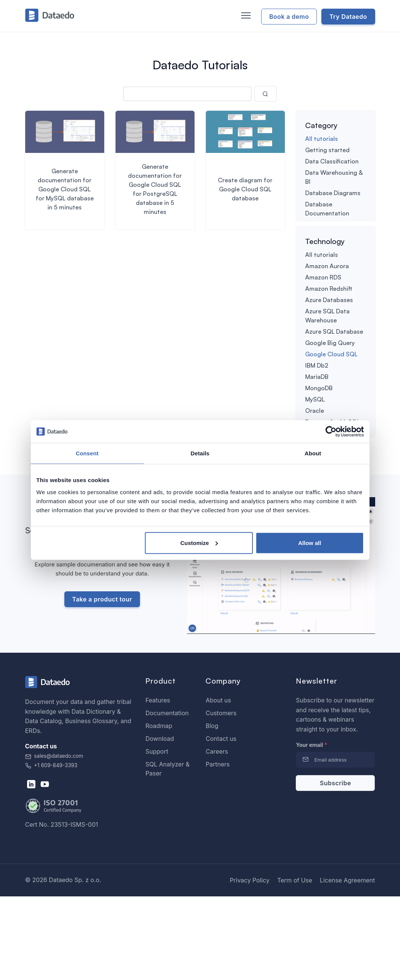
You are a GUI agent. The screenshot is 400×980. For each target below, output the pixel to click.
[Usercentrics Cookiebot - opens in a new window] (331, 432)
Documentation (167, 797)
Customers (221, 797)
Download (160, 822)
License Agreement (347, 964)
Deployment (322, 224)
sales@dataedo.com (54, 840)
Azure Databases (329, 340)
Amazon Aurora (327, 306)
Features (158, 784)
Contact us (221, 822)
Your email (311, 828)
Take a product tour (102, 683)
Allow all (310, 543)
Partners (217, 848)
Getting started (327, 150)
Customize (199, 543)
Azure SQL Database (334, 371)
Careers (217, 835)
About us (218, 784)
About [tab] (313, 453)
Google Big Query (330, 383)
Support (157, 835)
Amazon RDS (323, 317)
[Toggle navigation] (245, 16)
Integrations (322, 236)
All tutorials (322, 139)
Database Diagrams (333, 193)
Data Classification (332, 161)
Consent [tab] (87, 453)
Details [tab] (200, 453)
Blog (212, 809)
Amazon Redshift (329, 328)
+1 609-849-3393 (51, 849)
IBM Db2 (317, 405)
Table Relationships (333, 247)
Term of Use (295, 964)
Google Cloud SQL (331, 394)
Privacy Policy (249, 964)
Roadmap (159, 809)
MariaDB (317, 417)
